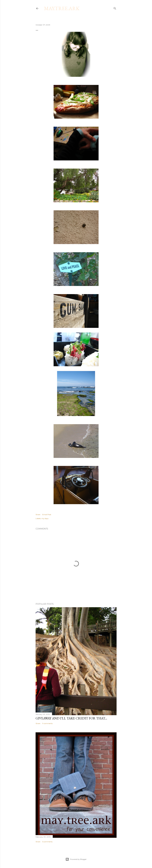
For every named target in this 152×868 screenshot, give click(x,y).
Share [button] (38, 514)
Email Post (47, 514)
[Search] (115, 8)
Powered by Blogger (76, 859)
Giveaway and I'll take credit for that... (71, 718)
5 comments (47, 842)
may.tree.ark (62, 8)
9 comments (47, 723)
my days (45, 518)
